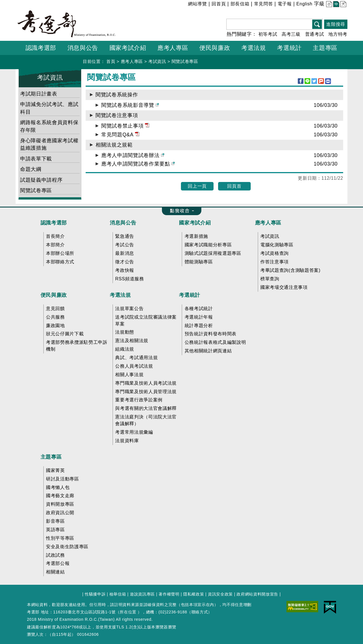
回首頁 (219, 4)
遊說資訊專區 (142, 594)
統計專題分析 (199, 326)
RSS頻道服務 (129, 279)
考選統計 (190, 295)
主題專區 (51, 457)
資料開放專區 (60, 504)
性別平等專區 (60, 538)
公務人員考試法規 (134, 366)
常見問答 (264, 4)
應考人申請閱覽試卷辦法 (133, 155)
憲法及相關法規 (132, 341)
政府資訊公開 (60, 513)
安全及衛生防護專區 (67, 547)
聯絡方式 (200, 612)
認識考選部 (54, 223)
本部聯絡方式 (60, 262)
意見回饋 (55, 309)
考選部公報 (58, 563)
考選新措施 (196, 236)
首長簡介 (55, 236)
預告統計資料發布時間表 (211, 334)
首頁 (111, 61)
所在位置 (128, 612)
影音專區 (55, 521)
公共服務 (55, 317)
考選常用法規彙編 (134, 432)
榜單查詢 (270, 279)
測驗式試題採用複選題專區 (213, 253)
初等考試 (268, 34)
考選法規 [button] (254, 48)
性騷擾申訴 (95, 594)
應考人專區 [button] (173, 48)
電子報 (285, 4)
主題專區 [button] (325, 48)
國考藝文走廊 (60, 496)
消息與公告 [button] (83, 48)
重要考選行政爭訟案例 (139, 400)
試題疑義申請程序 (41, 180)
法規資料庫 (127, 441)
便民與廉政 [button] (215, 48)
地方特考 (338, 34)
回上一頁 (197, 186)
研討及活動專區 (63, 479)
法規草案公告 (129, 309)
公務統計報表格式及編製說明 (215, 342)
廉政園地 (55, 326)
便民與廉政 (54, 295)
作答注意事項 (275, 262)
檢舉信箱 (118, 594)
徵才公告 (125, 262)
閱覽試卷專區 (185, 61)
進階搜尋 (336, 24)
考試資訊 (157, 61)
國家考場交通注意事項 (284, 287)
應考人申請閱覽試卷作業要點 (138, 164)
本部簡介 (55, 245)
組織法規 (125, 349)
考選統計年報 (199, 317)
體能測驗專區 (199, 262)
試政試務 (55, 555)
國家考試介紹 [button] (128, 48)
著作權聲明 (169, 594)
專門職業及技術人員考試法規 (146, 383)
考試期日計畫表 (39, 94)
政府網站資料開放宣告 (257, 594)
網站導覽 (198, 4)
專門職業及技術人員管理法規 (146, 392)
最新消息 (125, 253)
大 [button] (343, 5)
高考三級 (291, 34)
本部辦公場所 (60, 253)
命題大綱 (31, 169)
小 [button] (329, 5)
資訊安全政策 (220, 594)
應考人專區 (132, 61)
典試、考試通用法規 (136, 358)
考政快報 (125, 270)
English (304, 4)
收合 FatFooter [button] (180, 211)
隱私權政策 (194, 594)
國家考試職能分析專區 (208, 245)
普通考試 (315, 34)
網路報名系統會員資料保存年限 (49, 126)
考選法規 (120, 295)
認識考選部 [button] (41, 48)
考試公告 (125, 245)
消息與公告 (123, 223)
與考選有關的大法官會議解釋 (146, 408)
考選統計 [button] (289, 48)
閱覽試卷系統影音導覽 (130, 105)
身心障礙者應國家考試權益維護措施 (49, 144)
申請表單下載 (36, 159)
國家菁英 (55, 470)
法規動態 (125, 332)
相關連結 (55, 572)
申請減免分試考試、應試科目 (49, 108)
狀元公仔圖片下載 (65, 334)
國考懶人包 (58, 487)
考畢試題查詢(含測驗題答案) (290, 270)
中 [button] (336, 5)
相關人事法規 (129, 375)
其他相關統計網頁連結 (208, 351)
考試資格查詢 (275, 253)
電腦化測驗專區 (277, 245)
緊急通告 (125, 236)
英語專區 (55, 530)
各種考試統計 (199, 309)
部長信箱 (240, 4)
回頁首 (234, 186)
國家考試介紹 (195, 223)
